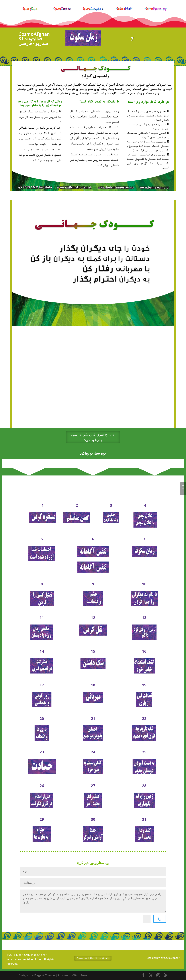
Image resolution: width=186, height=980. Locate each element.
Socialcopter (172, 958)
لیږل (160, 919)
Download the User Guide (93, 958)
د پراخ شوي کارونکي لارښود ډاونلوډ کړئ (93, 437)
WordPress (80, 975)
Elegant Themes (45, 975)
